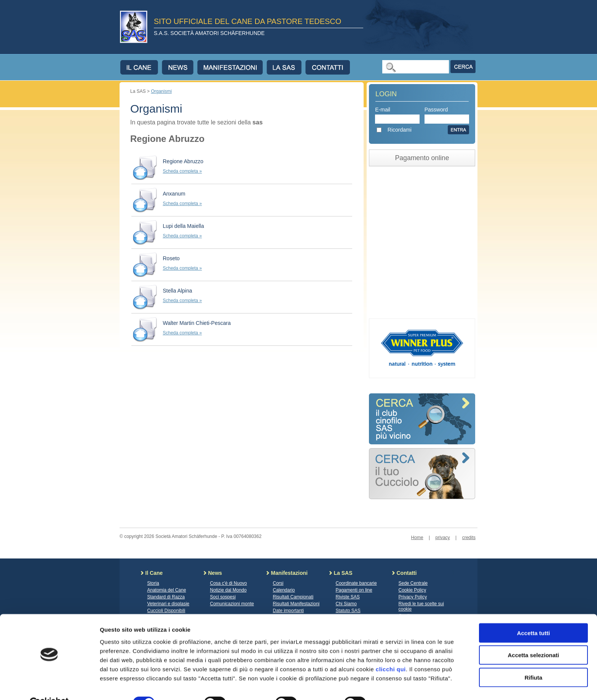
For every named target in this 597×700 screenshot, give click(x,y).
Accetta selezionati (533, 637)
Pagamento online (422, 158)
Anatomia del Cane (167, 590)
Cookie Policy (413, 590)
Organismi (161, 91)
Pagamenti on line (354, 590)
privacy (443, 538)
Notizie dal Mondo (228, 590)
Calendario (284, 590)
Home (417, 538)
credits (469, 538)
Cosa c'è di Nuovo (229, 583)
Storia (153, 583)
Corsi (278, 583)
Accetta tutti (534, 615)
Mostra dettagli (401, 685)
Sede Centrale (413, 583)
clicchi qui (391, 651)
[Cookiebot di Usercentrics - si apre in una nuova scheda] (49, 685)
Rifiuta (534, 659)
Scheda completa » (183, 171)
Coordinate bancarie (356, 583)
